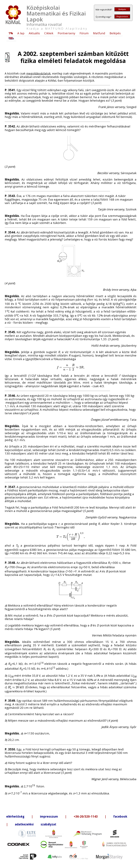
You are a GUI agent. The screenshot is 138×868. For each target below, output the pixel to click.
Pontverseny (66, 33)
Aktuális (34, 33)
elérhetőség (15, 816)
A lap (21, 33)
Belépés (122, 9)
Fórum (84, 33)
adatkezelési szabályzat (36, 824)
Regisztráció (122, 17)
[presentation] (71, 367)
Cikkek (49, 33)
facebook (120, 816)
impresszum (49, 816)
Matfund (99, 33)
